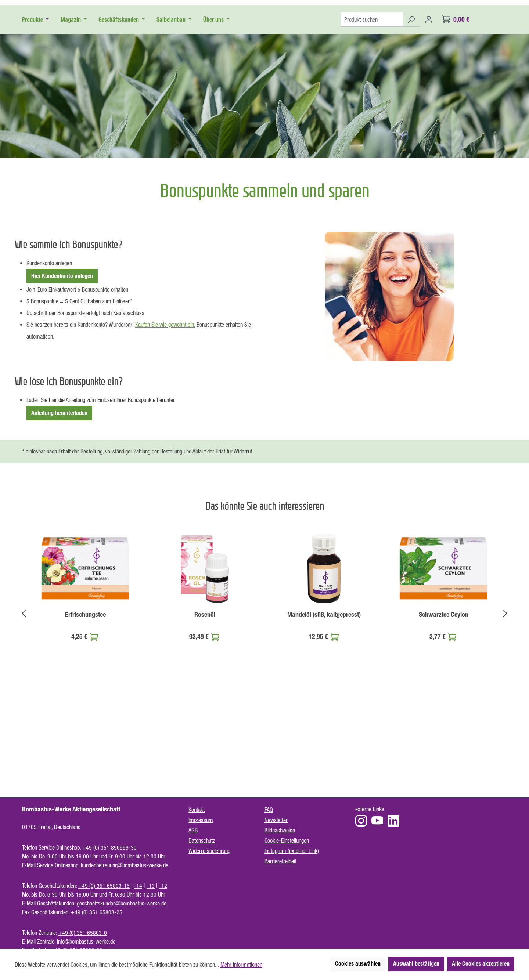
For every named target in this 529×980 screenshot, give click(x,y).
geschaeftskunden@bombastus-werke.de (122, 903)
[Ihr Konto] (429, 101)
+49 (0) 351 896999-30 (109, 847)
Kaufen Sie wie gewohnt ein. (165, 406)
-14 (138, 886)
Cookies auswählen (358, 964)
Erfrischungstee (85, 697)
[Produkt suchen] (372, 101)
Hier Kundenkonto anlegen (62, 358)
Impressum (201, 820)
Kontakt (197, 810)
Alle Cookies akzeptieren (481, 964)
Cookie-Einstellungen (287, 840)
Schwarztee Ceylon (444, 697)
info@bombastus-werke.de (86, 941)
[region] (264, 695)
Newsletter (276, 820)
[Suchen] (411, 101)
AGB (193, 830)
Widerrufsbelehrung (209, 851)
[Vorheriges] (24, 695)
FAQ (269, 810)
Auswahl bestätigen (416, 964)
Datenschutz (202, 840)
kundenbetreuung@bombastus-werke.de (125, 865)
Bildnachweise (280, 830)
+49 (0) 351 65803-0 (83, 933)
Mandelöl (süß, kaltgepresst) (324, 697)
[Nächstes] (505, 695)
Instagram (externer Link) (292, 851)
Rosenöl (205, 697)
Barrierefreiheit (280, 861)
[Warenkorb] (456, 101)
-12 (163, 886)
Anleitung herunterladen (59, 495)
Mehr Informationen (241, 965)
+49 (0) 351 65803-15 (104, 886)
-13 (151, 886)
